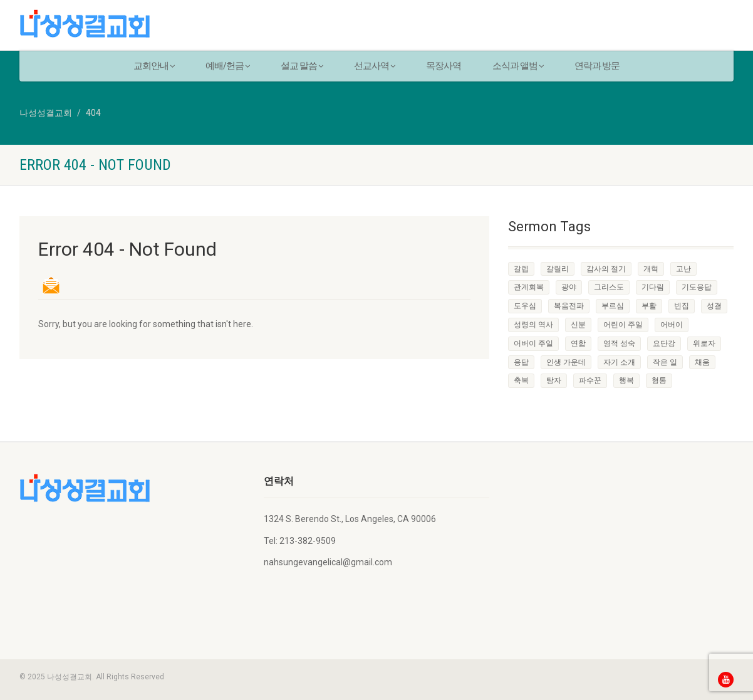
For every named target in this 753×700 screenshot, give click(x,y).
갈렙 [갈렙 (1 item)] (521, 269)
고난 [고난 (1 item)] (683, 269)
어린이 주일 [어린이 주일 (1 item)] (623, 325)
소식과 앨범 (518, 66)
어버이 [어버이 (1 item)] (672, 325)
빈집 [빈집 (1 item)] (682, 306)
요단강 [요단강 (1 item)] (664, 343)
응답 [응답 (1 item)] (521, 362)
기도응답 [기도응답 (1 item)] (697, 287)
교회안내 (154, 66)
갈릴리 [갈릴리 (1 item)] (558, 269)
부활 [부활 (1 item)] (649, 306)
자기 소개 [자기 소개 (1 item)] (619, 362)
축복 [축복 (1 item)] (521, 380)
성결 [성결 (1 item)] (714, 306)
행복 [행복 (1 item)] (626, 380)
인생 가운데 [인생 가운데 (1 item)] (566, 362)
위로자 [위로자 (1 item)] (704, 343)
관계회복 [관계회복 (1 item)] (529, 287)
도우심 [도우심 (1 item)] (525, 306)
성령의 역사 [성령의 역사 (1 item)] (533, 325)
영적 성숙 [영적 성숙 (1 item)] (619, 343)
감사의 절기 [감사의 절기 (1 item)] (606, 269)
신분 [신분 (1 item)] (578, 325)
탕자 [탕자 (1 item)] (554, 380)
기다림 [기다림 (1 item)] (653, 287)
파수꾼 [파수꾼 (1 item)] (590, 380)
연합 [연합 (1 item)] (578, 343)
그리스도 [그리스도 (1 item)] (609, 287)
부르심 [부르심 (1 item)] (613, 306)
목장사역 (444, 66)
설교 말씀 (302, 66)
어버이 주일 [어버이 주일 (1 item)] (533, 343)
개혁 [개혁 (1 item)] (651, 269)
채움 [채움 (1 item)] (702, 362)
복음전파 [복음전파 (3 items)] (569, 306)
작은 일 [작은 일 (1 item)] (665, 362)
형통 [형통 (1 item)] (659, 380)
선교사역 (374, 66)
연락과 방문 (597, 66)
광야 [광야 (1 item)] (569, 287)
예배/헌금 (227, 66)
